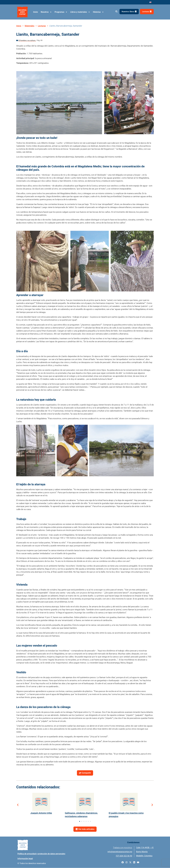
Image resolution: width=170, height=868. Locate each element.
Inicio (36, 12)
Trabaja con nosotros (123, 848)
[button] (116, 12)
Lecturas (42, 26)
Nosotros (46, 12)
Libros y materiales (80, 12)
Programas (61, 12)
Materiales (30, 26)
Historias (98, 12)
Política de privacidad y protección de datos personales (41, 854)
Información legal (25, 859)
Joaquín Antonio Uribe (41, 813)
